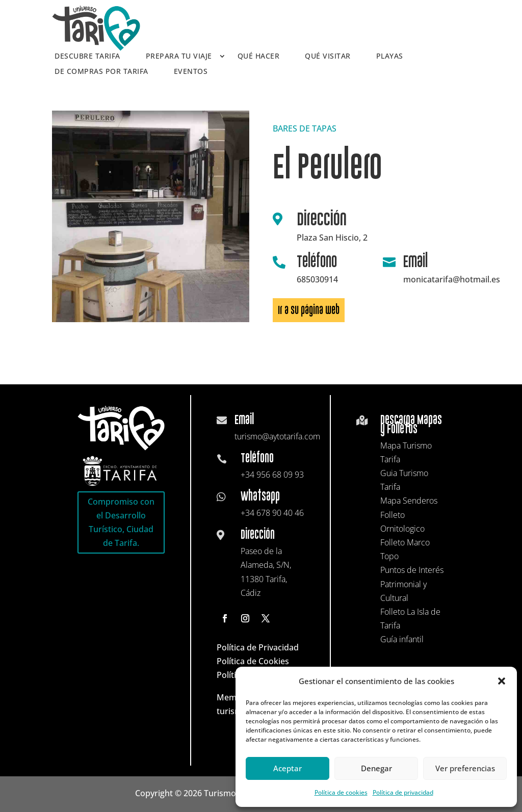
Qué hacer (259, 57)
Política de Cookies (253, 661)
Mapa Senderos (409, 501)
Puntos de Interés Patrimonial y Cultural (412, 584)
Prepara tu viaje (179, 57)
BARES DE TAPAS (305, 128)
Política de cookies (341, 792)
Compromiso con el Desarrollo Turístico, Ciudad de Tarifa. (121, 522)
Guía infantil (402, 639)
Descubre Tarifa (87, 57)
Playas (390, 57)
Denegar (376, 768)
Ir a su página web (309, 310)
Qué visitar (328, 57)
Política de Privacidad (258, 647)
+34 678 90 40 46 (272, 513)
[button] (502, 681)
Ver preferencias (465, 768)
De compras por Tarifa (101, 72)
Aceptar (288, 768)
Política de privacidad (403, 792)
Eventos (191, 72)
